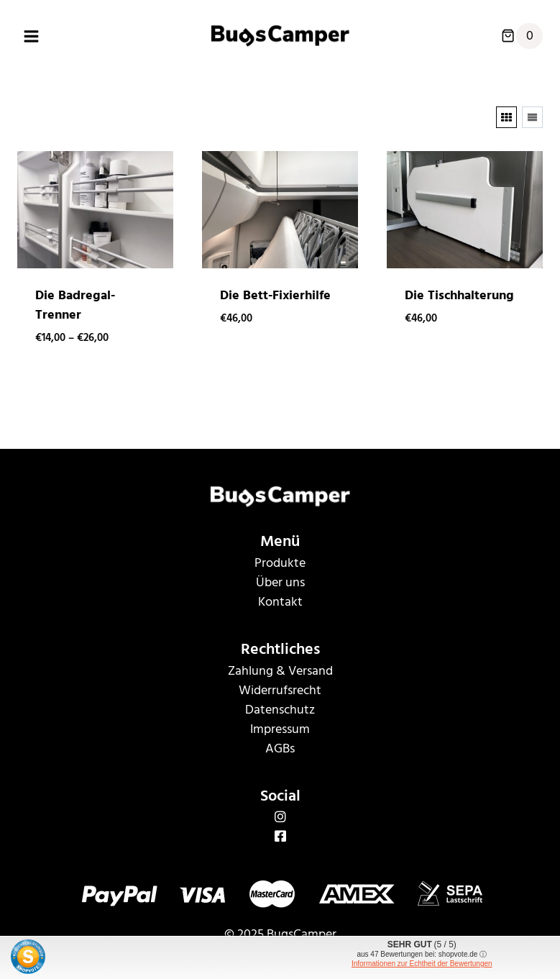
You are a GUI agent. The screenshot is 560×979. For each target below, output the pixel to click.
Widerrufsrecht (280, 690)
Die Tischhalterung (459, 295)
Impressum (280, 729)
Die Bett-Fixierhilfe (275, 295)
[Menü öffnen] (32, 36)
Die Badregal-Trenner (75, 305)
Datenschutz (280, 710)
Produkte (280, 563)
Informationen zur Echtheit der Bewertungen (422, 964)
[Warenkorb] (522, 36)
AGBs (280, 748)
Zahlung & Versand (280, 671)
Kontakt (280, 602)
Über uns (280, 582)
